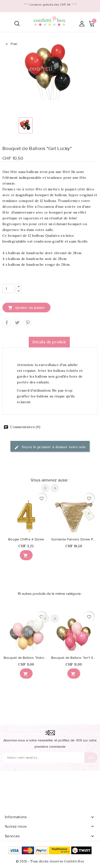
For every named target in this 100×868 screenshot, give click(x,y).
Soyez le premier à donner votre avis (50, 447)
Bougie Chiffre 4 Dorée (26, 539)
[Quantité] (8, 288)
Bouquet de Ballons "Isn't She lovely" (74, 658)
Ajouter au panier (26, 308)
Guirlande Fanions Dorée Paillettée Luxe (74, 539)
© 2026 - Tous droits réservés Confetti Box (50, 861)
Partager (7, 323)
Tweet (17, 323)
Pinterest (28, 323)
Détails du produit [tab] (49, 342)
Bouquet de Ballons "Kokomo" (26, 658)
